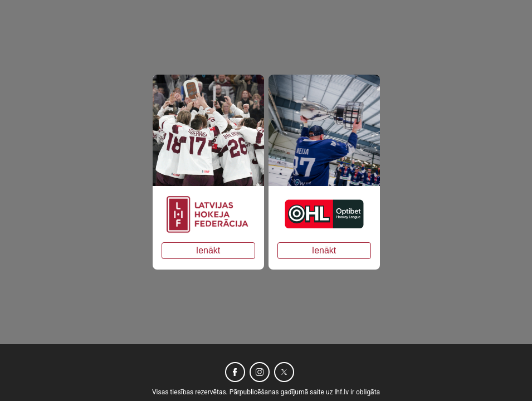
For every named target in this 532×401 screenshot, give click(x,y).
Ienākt (208, 250)
